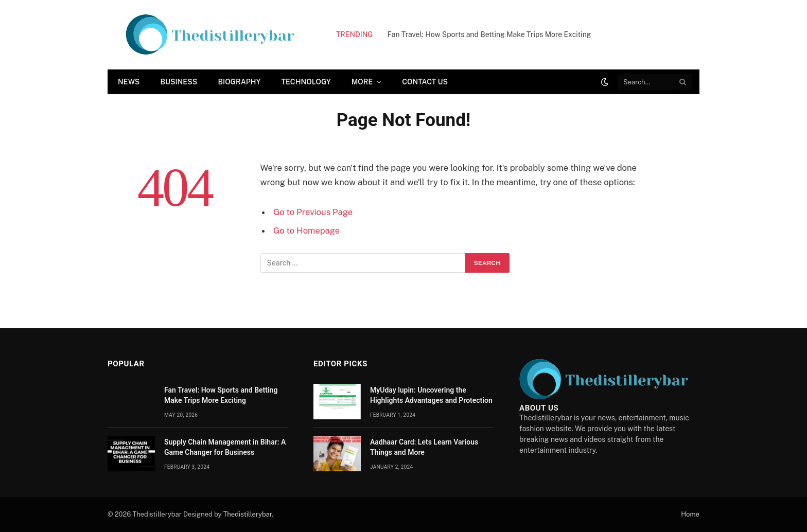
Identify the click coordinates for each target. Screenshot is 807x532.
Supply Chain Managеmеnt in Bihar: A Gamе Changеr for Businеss (225, 447)
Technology (306, 82)
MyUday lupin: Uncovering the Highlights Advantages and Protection (431, 395)
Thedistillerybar (248, 514)
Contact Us (425, 82)
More (362, 82)
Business (179, 82)
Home (690, 514)
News (129, 82)
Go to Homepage (306, 230)
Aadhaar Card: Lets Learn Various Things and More (424, 447)
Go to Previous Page (313, 212)
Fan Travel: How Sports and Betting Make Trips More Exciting (489, 34)
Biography (239, 82)
